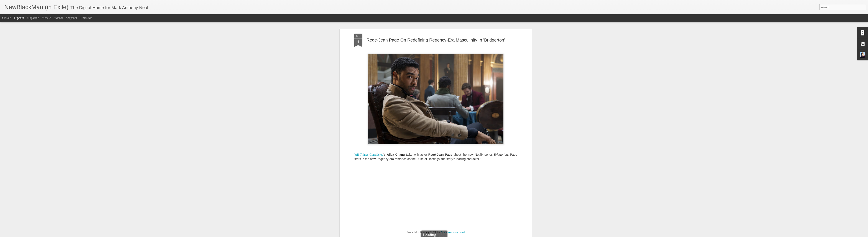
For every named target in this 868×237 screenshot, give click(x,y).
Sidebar (58, 18)
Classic (7, 18)
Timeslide (86, 18)
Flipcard (19, 18)
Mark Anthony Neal (453, 87)
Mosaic (46, 18)
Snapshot (72, 18)
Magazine (33, 18)
